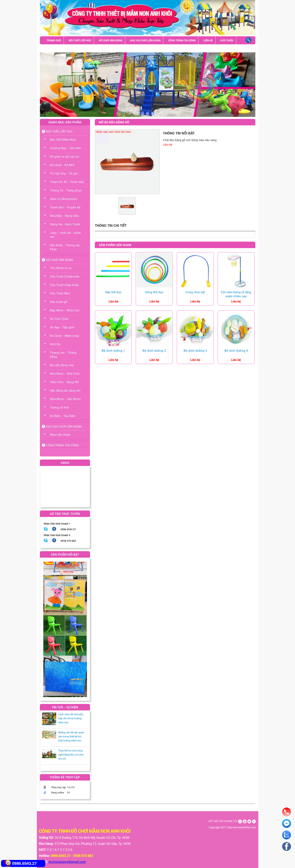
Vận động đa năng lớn (65, 391)
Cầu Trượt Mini (60, 293)
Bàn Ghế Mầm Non (63, 140)
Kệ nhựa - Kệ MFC (63, 165)
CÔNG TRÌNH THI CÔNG (182, 40)
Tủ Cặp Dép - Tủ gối (64, 174)
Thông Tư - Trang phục (66, 190)
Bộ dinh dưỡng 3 (195, 351)
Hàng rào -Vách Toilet (65, 224)
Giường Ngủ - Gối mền (66, 148)
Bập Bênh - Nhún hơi (65, 310)
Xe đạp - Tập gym (62, 327)
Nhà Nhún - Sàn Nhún (65, 399)
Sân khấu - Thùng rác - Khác (66, 48)
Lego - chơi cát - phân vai (65, 235)
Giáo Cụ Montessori (64, 199)
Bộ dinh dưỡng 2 (154, 351)
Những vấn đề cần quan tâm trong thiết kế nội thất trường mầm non (71, 737)
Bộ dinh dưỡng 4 (236, 351)
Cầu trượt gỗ (59, 302)
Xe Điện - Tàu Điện (63, 416)
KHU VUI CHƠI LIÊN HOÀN (145, 40)
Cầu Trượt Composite (65, 277)
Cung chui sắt (195, 292)
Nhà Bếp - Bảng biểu (64, 216)
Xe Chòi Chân (59, 319)
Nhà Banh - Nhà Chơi (65, 374)
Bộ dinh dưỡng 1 (113, 351)
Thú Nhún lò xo (61, 268)
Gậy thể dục (113, 292)
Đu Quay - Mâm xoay (64, 336)
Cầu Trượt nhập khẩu (64, 285)
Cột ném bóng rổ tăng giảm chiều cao (236, 294)
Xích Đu (55, 344)
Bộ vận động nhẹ (62, 365)
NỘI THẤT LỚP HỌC (80, 40)
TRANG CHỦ (54, 40)
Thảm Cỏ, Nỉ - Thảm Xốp (67, 182)
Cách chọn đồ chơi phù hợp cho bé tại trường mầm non (71, 718)
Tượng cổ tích (60, 407)
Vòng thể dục (154, 292)
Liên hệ (168, 145)
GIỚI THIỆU (227, 40)
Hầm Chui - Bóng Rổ (64, 382)
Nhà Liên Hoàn (60, 435)
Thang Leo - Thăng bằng (63, 355)
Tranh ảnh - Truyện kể (65, 207)
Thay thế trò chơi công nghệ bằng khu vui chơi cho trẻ (71, 755)
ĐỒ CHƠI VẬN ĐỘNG (111, 40)
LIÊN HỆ (208, 40)
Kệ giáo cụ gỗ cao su (65, 157)
